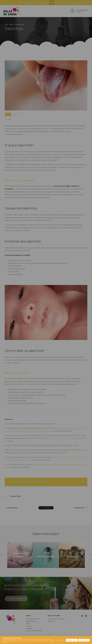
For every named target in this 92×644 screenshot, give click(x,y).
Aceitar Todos (84, 640)
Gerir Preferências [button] (61, 640)
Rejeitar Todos (72, 640)
